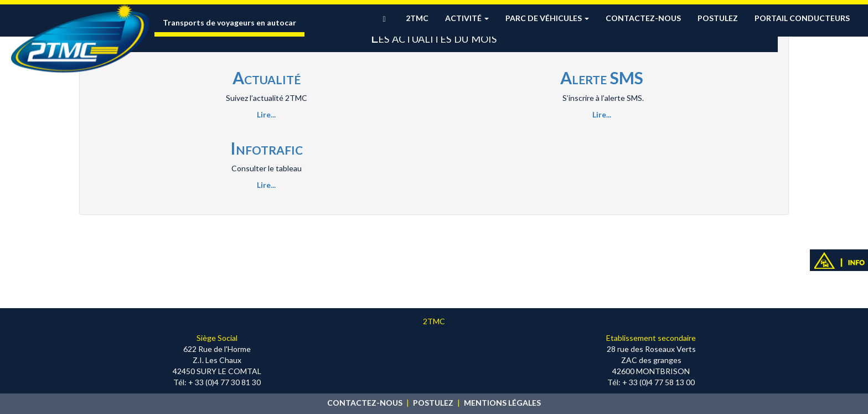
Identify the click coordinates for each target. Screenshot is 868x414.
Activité (467, 18)
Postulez (718, 18)
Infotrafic (267, 148)
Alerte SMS (602, 78)
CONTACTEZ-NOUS (365, 403)
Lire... (266, 114)
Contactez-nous (643, 18)
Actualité (267, 78)
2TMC (417, 18)
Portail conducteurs (802, 18)
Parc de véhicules (547, 18)
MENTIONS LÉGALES (502, 403)
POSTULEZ (433, 403)
